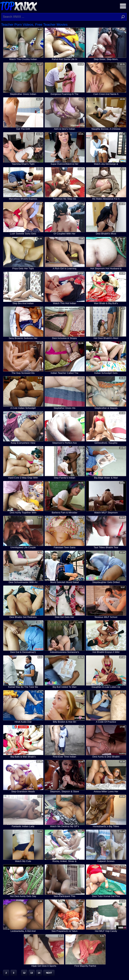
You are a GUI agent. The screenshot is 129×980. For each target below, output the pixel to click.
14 (39, 973)
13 (32, 973)
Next (49, 973)
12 (24, 973)
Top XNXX (18, 6)
